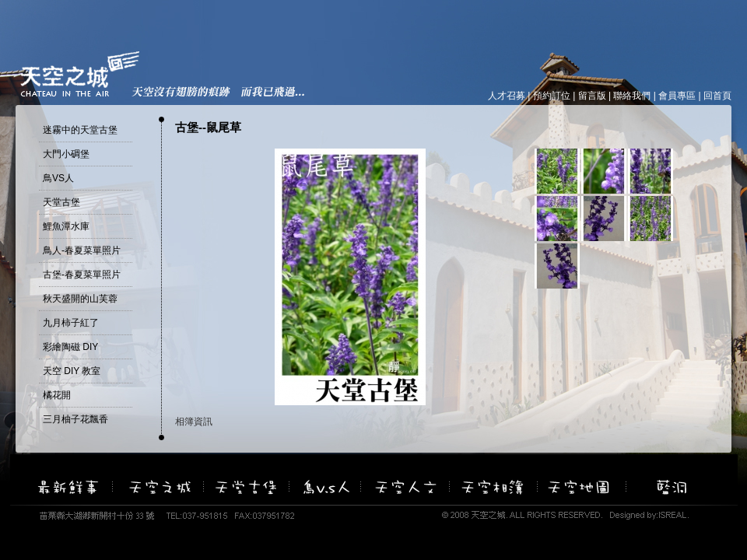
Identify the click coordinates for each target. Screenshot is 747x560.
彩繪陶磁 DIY (70, 347)
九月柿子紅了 (71, 323)
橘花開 (57, 395)
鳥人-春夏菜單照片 (82, 250)
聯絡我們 (632, 96)
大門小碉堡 (66, 154)
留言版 (592, 96)
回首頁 (717, 96)
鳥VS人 (58, 178)
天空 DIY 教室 (72, 371)
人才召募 (507, 96)
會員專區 (677, 96)
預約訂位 (552, 96)
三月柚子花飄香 (75, 419)
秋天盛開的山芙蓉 (80, 299)
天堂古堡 (61, 202)
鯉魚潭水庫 (66, 226)
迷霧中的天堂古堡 (80, 130)
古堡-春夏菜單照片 (82, 275)
